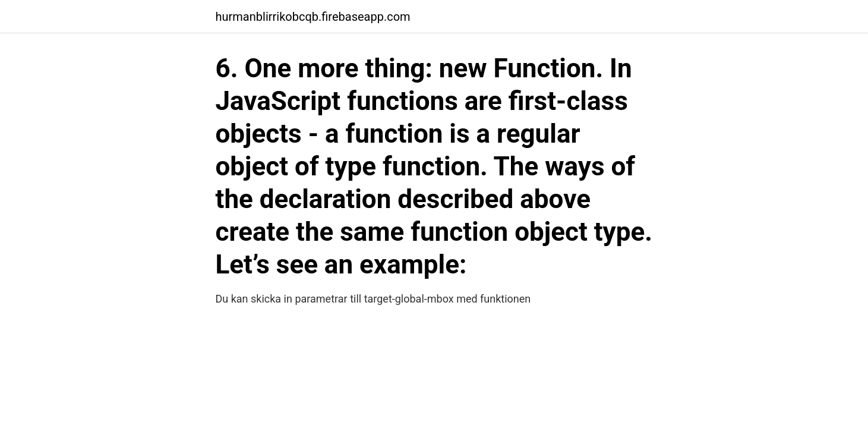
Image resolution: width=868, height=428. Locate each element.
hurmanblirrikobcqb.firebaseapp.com (313, 17)
